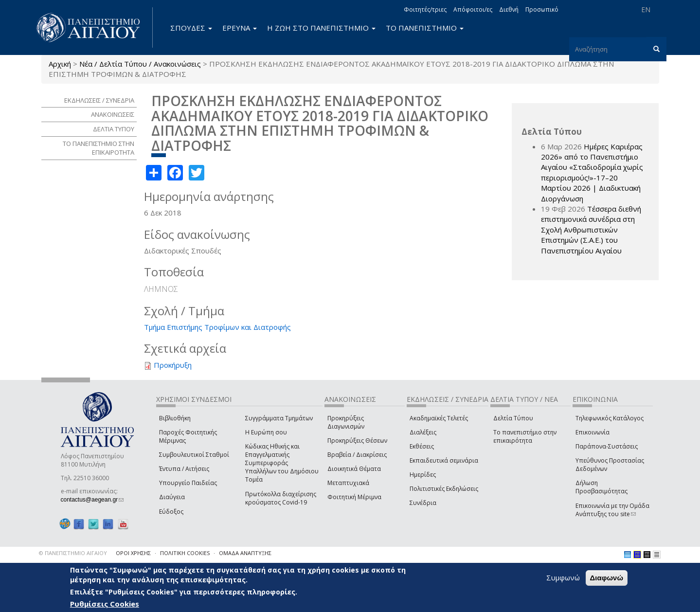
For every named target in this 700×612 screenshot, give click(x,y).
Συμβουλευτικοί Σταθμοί (194, 455)
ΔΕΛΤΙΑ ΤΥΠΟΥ (114, 129)
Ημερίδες (423, 475)
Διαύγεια (172, 497)
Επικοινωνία (592, 432)
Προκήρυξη (173, 365)
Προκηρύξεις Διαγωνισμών (346, 422)
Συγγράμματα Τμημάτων (279, 418)
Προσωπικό (542, 9)
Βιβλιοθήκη (175, 418)
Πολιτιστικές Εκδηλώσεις (444, 489)
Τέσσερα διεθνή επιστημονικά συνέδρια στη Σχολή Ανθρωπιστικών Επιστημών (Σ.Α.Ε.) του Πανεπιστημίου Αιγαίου (591, 230)
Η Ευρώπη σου (266, 432)
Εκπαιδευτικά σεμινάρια (444, 460)
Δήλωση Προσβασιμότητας (601, 487)
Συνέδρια (423, 503)
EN (646, 9)
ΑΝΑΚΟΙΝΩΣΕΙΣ (113, 114)
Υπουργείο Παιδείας (188, 483)
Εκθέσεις (422, 446)
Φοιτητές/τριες (425, 9)
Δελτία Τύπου (513, 418)
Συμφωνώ (563, 577)
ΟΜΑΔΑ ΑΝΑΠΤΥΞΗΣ (245, 553)
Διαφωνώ (607, 578)
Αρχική (60, 64)
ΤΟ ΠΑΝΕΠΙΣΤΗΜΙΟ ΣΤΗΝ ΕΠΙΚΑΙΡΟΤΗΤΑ (99, 148)
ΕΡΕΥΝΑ (240, 28)
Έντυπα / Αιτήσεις (184, 469)
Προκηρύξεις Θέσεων (357, 441)
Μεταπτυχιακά (348, 483)
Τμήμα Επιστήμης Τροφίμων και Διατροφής (217, 327)
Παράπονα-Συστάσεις (607, 446)
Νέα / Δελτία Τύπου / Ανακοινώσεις (140, 64)
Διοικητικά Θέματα (354, 469)
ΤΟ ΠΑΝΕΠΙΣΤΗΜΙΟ (425, 28)
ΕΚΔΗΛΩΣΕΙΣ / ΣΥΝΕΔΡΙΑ (99, 100)
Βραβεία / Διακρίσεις (357, 455)
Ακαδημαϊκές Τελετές (439, 418)
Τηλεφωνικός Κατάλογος (610, 418)
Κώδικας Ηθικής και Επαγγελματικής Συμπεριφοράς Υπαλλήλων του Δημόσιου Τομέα (282, 463)
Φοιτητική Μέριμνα (354, 497)
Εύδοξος (171, 512)
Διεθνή (509, 9)
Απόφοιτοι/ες (473, 9)
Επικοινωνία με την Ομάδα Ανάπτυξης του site (612, 510)
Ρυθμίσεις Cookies (105, 604)
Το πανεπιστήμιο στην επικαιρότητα (525, 436)
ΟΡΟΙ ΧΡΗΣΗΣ (133, 553)
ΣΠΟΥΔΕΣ (191, 28)
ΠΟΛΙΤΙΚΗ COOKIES (185, 553)
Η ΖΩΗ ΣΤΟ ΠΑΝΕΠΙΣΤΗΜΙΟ (321, 28)
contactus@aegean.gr (92, 500)
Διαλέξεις (423, 432)
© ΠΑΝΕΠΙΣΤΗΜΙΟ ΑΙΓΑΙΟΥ (73, 553)
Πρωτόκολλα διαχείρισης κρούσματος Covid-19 (281, 498)
